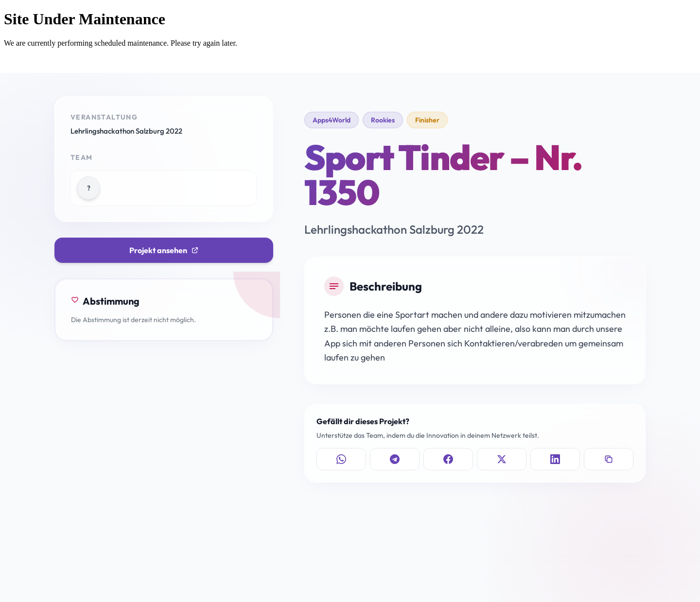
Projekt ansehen (164, 250)
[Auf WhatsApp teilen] (341, 459)
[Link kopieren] (609, 459)
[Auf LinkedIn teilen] (555, 459)
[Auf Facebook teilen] (448, 459)
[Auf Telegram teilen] (395, 459)
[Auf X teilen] (502, 459)
